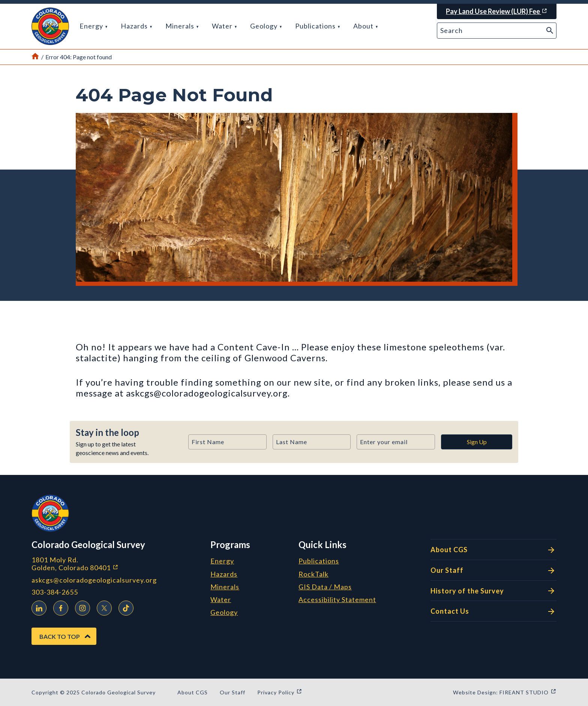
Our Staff (493, 571)
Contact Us (493, 611)
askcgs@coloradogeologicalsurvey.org (94, 580)
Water (224, 26)
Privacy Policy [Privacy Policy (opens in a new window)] (280, 692)
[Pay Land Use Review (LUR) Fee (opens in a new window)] (497, 11)
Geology (266, 26)
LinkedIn (37, 607)
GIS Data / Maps (325, 587)
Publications (317, 26)
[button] (50, 26)
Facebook (59, 607)
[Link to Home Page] (35, 57)
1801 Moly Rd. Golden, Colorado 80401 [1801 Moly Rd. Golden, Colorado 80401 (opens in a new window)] (115, 564)
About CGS (493, 550)
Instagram (81, 607)
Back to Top (60, 636)
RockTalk (313, 574)
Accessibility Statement (337, 600)
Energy (93, 26)
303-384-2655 (55, 592)
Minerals (182, 26)
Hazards (136, 26)
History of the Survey (493, 591)
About (365, 26)
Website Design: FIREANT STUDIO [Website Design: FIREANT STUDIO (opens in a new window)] (505, 692)
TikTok (124, 607)
